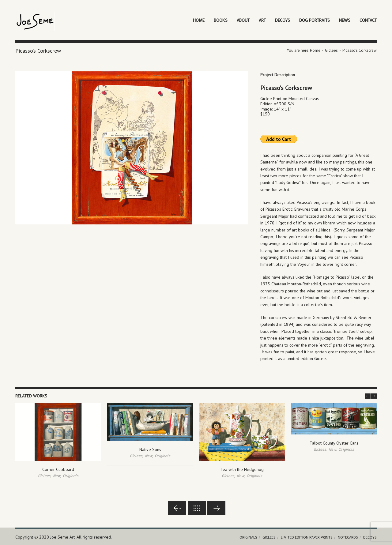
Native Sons (150, 449)
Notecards (348, 537)
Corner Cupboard (58, 469)
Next (216, 508)
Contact (368, 20)
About (243, 20)
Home (199, 20)
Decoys (283, 20)
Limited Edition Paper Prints (307, 537)
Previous (177, 508)
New (57, 476)
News (345, 20)
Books (221, 20)
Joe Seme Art (62, 537)
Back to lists (197, 508)
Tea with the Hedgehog (242, 469)
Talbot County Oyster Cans (334, 443)
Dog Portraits (315, 20)
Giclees (331, 50)
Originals (71, 476)
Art (262, 20)
